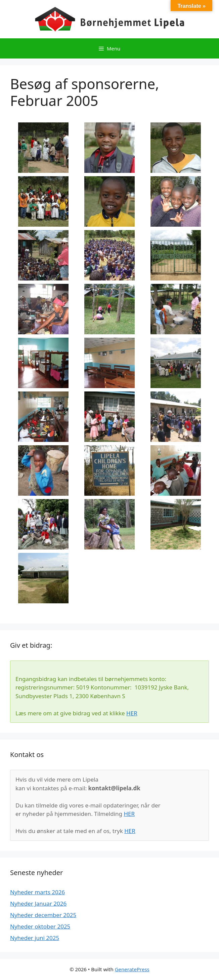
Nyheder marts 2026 (37, 892)
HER (132, 713)
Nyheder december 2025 (43, 915)
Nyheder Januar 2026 (38, 903)
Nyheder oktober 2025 (40, 926)
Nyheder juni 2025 (35, 938)
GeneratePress (132, 969)
